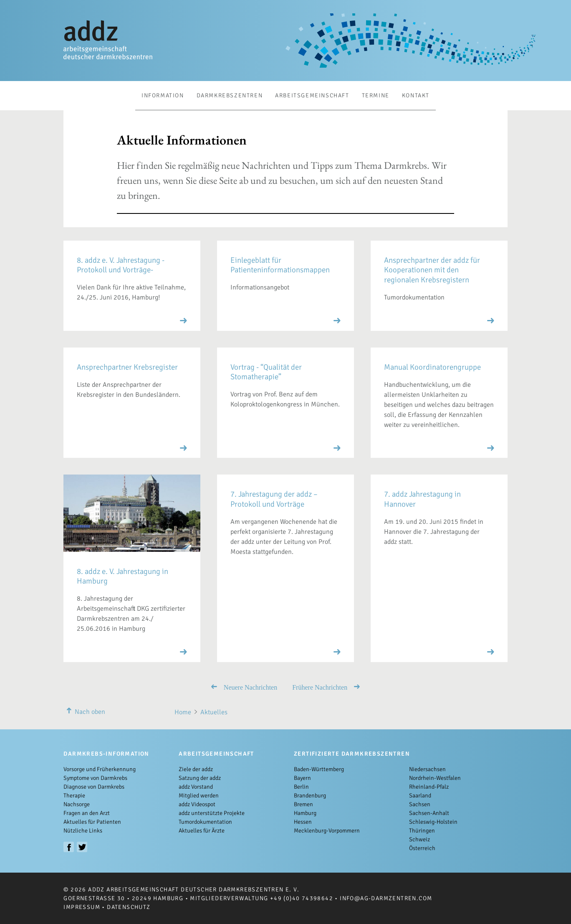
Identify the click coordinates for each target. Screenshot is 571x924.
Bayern (302, 778)
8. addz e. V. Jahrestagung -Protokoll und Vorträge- (121, 265)
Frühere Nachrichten (326, 687)
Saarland (420, 796)
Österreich (422, 848)
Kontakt (416, 95)
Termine (376, 95)
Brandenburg (310, 796)
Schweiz (419, 839)
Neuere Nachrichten (244, 687)
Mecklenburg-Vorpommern (327, 831)
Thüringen (422, 831)
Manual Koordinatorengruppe (432, 367)
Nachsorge (77, 804)
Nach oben (84, 712)
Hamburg (305, 813)
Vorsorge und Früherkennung (100, 769)
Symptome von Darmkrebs (95, 778)
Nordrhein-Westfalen (435, 778)
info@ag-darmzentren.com (386, 898)
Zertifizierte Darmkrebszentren (352, 754)
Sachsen (420, 804)
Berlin (301, 787)
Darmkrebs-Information (106, 754)
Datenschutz (129, 907)
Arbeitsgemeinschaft (312, 95)
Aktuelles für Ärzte (202, 831)
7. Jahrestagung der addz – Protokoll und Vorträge (274, 499)
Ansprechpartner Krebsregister (127, 367)
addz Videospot (197, 804)
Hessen (303, 822)
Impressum (82, 907)
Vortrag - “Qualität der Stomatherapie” (266, 372)
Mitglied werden (199, 796)
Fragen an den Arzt (87, 813)
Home (183, 712)
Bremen (303, 804)
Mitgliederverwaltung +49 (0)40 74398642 (261, 898)
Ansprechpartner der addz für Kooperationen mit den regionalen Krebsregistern (432, 270)
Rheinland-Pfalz (429, 787)
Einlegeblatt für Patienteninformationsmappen (280, 265)
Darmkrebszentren (230, 95)
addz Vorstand (196, 787)
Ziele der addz (196, 769)
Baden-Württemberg (319, 769)
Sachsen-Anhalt (429, 813)
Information (163, 95)
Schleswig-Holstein (433, 822)
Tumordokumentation (205, 822)
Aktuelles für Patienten (92, 822)
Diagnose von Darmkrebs (94, 787)
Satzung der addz (200, 778)
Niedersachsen (427, 769)
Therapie (74, 796)
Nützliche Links (83, 831)
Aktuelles (214, 712)
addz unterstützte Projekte (212, 813)
